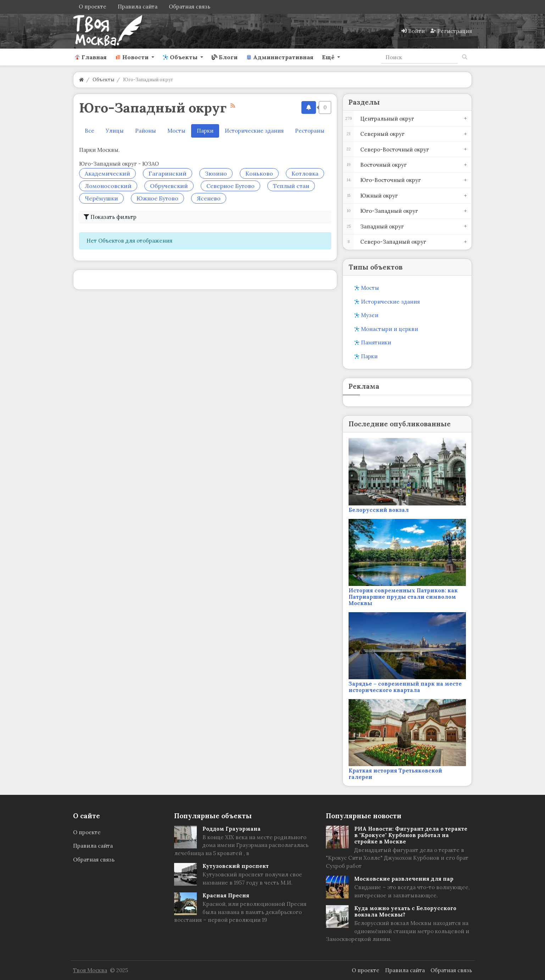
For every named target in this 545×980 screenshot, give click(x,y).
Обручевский (169, 186)
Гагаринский (168, 173)
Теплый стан (291, 186)
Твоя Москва (90, 970)
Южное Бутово (157, 198)
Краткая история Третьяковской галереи (395, 774)
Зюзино (216, 173)
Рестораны (310, 131)
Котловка (305, 173)
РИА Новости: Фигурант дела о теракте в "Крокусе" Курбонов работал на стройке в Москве (411, 835)
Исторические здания (254, 131)
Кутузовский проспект (236, 866)
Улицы (115, 131)
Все (90, 131)
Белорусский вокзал (379, 510)
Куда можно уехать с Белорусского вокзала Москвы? (405, 911)
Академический (107, 173)
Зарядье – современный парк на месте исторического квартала (405, 687)
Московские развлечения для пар (404, 879)
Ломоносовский (108, 186)
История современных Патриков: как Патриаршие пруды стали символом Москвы (403, 597)
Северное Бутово (230, 186)
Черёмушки (101, 198)
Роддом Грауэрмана (232, 829)
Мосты (176, 131)
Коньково (259, 173)
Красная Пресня (226, 895)
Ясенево (209, 198)
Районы (146, 131)
